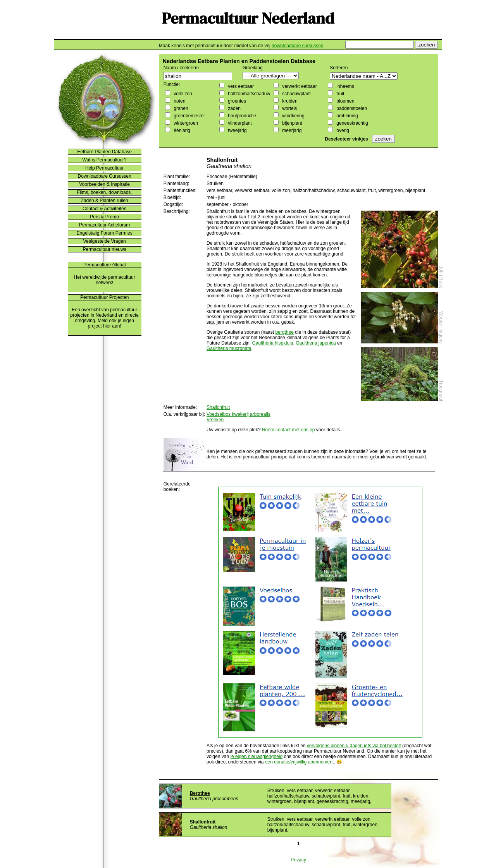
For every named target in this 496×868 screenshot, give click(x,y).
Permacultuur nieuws (105, 249)
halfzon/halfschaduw (248, 94)
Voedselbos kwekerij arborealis (239, 414)
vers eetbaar (240, 86)
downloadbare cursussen (297, 46)
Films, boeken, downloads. (105, 192)
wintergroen (185, 123)
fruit (340, 94)
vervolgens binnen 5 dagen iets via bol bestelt (354, 746)
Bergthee (200, 793)
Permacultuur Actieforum (104, 225)
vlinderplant (239, 123)
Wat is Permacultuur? (105, 160)
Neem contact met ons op (288, 430)
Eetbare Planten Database (104, 152)
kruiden (289, 101)
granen (180, 108)
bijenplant (292, 123)
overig (342, 130)
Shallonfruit (218, 407)
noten (179, 101)
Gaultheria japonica (316, 343)
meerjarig (291, 130)
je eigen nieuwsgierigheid (256, 756)
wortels (289, 108)
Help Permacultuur (104, 168)
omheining (347, 116)
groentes (236, 101)
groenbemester (189, 116)
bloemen (345, 101)
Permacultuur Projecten (104, 297)
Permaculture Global (104, 265)
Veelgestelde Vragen (104, 241)
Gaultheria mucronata (229, 348)
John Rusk (441, 277)
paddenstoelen (351, 108)
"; (271, 76)
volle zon (182, 94)
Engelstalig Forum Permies (105, 233)
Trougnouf (441, 391)
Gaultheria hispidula (272, 343)
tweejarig (237, 130)
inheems (345, 86)
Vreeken (215, 420)
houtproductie (241, 116)
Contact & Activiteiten (104, 209)
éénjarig (181, 130)
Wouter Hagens (441, 327)
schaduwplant (296, 94)
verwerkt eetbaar (299, 86)
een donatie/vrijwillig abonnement (299, 762)
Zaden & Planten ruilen (105, 201)
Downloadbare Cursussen (105, 176)
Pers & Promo (104, 217)
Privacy (298, 860)
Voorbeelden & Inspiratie (104, 184)
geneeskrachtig (352, 123)
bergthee (284, 332)
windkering (293, 116)
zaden (234, 108)
